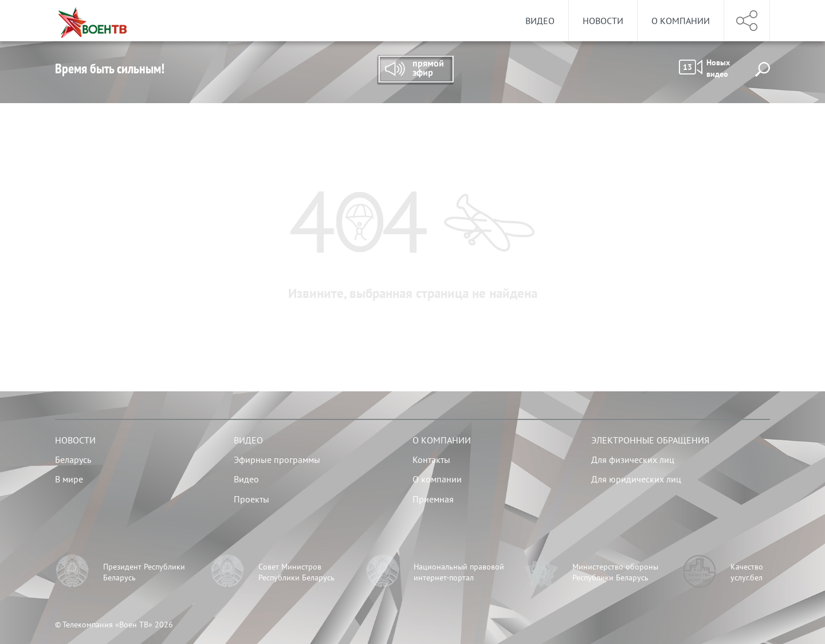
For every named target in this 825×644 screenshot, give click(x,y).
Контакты (431, 460)
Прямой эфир (415, 70)
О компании (681, 21)
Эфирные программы (277, 460)
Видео (540, 21)
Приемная (433, 499)
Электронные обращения (650, 440)
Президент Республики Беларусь (144, 572)
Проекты (252, 499)
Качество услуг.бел (747, 572)
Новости (603, 21)
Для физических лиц (633, 460)
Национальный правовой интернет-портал (459, 572)
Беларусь (73, 460)
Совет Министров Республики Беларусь (296, 572)
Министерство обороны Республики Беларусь (615, 572)
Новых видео (704, 68)
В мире (69, 479)
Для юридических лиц (636, 479)
